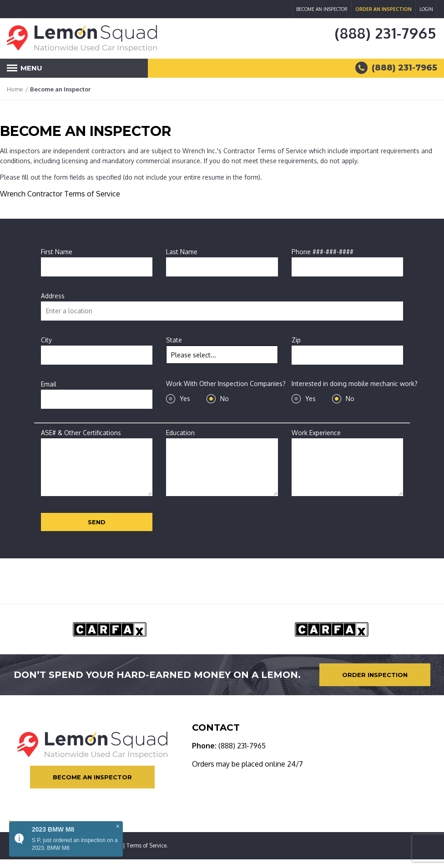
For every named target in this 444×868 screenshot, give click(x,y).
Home (15, 89)
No (225, 399)
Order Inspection (375, 675)
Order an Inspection (383, 9)
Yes (185, 399)
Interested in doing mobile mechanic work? (355, 384)
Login (426, 9)
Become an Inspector (322, 9)
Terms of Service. (147, 845)
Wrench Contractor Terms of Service (60, 194)
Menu (25, 71)
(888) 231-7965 (386, 33)
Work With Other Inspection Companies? (226, 384)
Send (97, 522)
